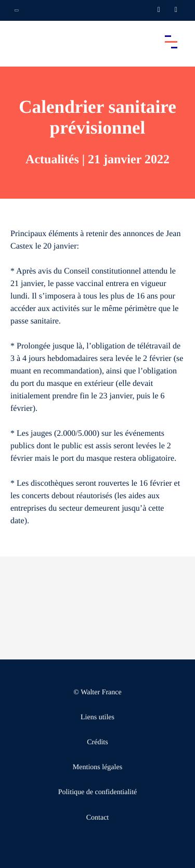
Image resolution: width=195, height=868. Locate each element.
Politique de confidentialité (98, 792)
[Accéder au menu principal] (171, 42)
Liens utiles (97, 717)
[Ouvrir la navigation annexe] (17, 10)
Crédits (97, 742)
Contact (98, 818)
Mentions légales (97, 767)
